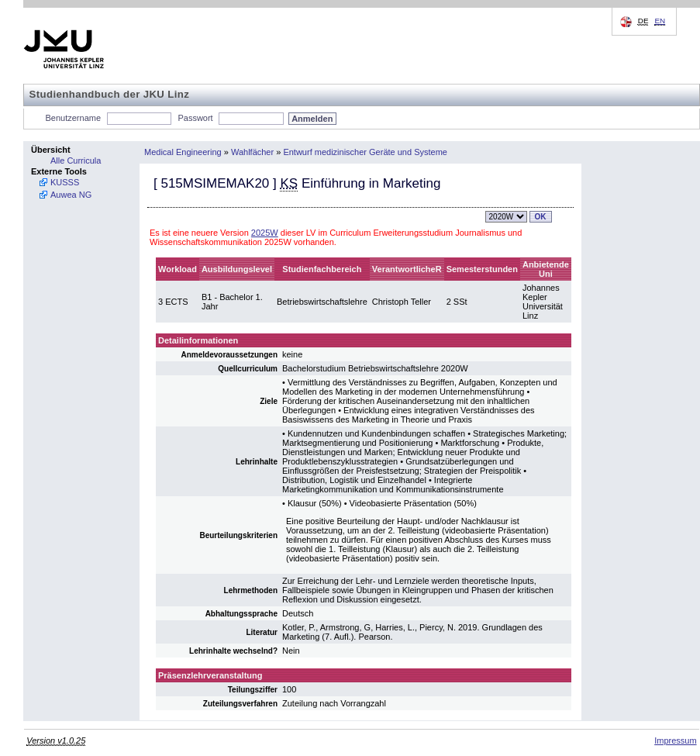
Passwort (195, 118)
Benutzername (74, 118)
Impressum (675, 740)
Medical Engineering (183, 152)
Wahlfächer (252, 152)
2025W (265, 233)
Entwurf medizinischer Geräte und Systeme (365, 152)
